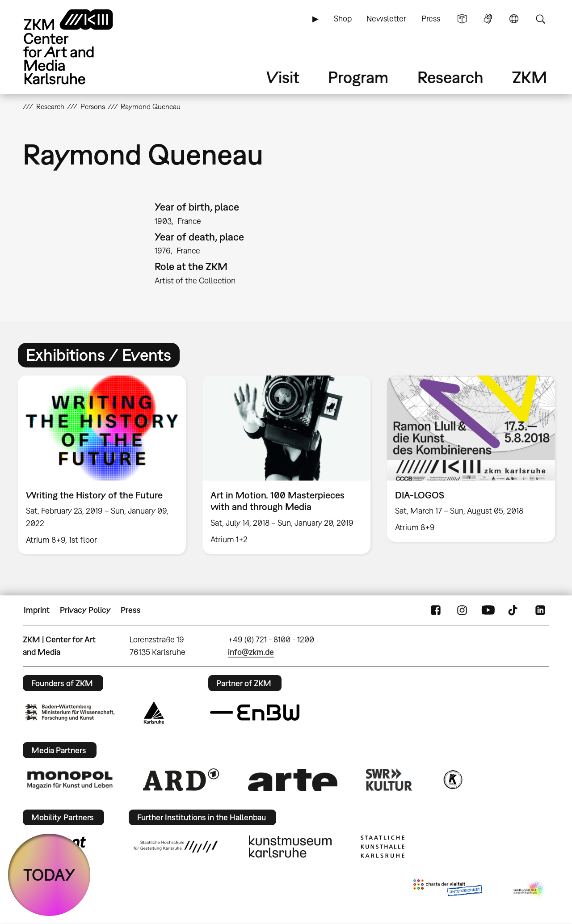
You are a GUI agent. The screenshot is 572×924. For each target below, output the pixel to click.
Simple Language (462, 19)
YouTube (488, 610)
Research (450, 77)
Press (431, 19)
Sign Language (488, 19)
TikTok (514, 610)
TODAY (49, 875)
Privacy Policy (85, 610)
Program (358, 77)
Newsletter (386, 19)
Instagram (462, 610)
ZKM (530, 77)
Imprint (37, 610)
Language (514, 19)
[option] (102, 465)
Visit (283, 77)
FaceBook (436, 610)
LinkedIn (540, 610)
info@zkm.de (251, 652)
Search (540, 19)
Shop (343, 19)
